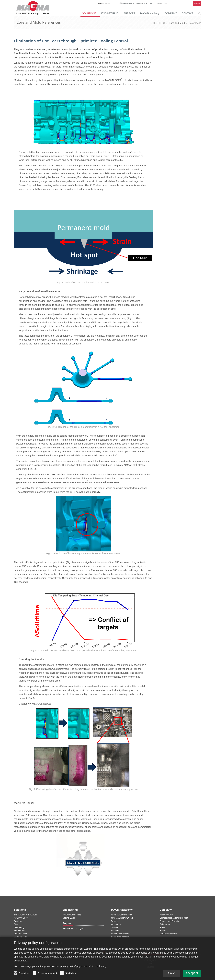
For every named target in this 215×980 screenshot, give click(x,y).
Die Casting (19, 927)
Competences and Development (174, 918)
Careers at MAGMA (168, 934)
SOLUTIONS (89, 13)
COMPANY (171, 13)
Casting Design (21, 937)
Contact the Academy (121, 937)
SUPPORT (129, 13)
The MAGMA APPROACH (25, 915)
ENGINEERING (110, 13)
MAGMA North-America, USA (137, 3)
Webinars (115, 931)
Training (115, 921)
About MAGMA (166, 915)
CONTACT (187, 13)
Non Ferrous (19, 931)
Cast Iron (18, 921)
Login (197, 3)
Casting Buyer (69, 918)
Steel (16, 924)
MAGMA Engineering (72, 915)
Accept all (192, 973)
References (195, 23)
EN (159, 3)
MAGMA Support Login (73, 928)
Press (162, 927)
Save (172, 973)
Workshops (116, 924)
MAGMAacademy (150, 13)
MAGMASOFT (21, 918)
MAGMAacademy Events (122, 918)
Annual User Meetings (121, 934)
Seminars (115, 927)
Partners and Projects (169, 921)
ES (166, 3)
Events (163, 931)
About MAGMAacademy (122, 915)
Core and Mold (177, 23)
